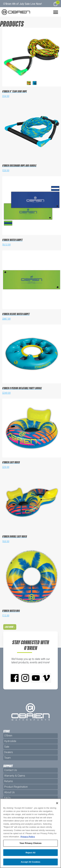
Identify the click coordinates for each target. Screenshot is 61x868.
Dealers (9, 752)
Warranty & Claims (15, 776)
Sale (7, 747)
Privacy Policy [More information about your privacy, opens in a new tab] (28, 837)
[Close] (57, 803)
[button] (56, 12)
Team (7, 758)
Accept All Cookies (31, 862)
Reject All (30, 853)
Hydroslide (10, 741)
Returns (9, 781)
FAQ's (7, 798)
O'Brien (8, 736)
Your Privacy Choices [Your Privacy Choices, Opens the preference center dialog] (30, 843)
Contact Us (11, 770)
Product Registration (16, 787)
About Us (9, 792)
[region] (30, 833)
